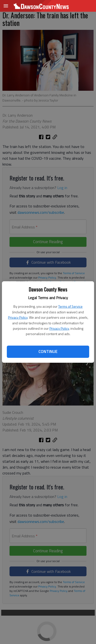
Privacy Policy (18, 317)
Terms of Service (70, 306)
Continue (48, 351)
